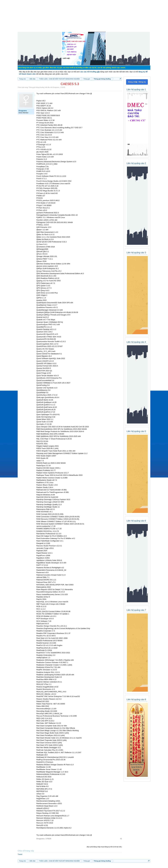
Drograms (56, 87)
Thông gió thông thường (37, 87)
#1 (121, 839)
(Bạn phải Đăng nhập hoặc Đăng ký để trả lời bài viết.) (104, 847)
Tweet (20, 854)
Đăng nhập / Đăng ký (137, 82)
